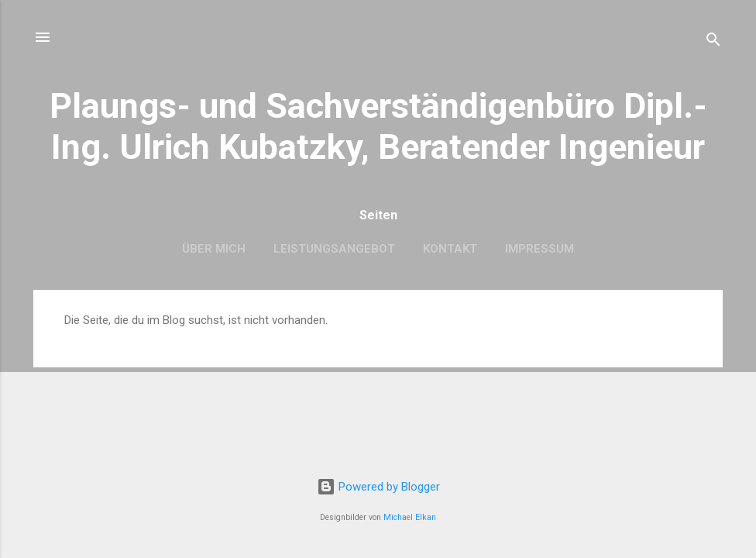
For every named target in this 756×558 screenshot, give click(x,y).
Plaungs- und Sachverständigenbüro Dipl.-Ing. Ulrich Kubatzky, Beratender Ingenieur (378, 126)
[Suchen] (713, 42)
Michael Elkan (410, 517)
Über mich (214, 249)
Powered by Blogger (378, 487)
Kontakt (450, 249)
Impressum (540, 249)
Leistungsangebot (334, 249)
